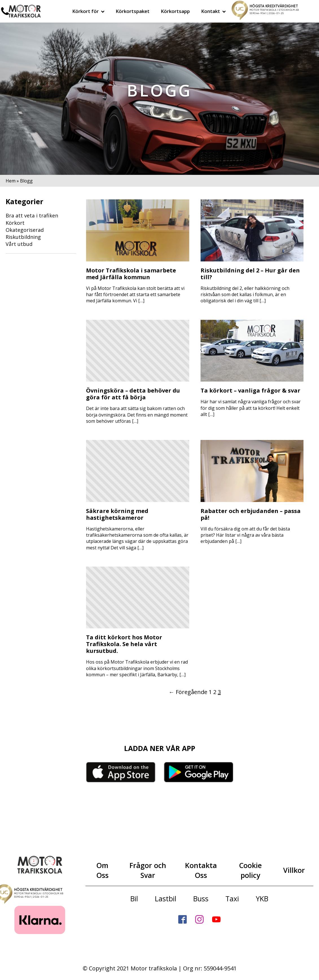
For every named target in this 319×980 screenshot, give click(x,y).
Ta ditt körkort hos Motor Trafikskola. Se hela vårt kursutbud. (124, 644)
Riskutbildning (23, 237)
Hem (11, 181)
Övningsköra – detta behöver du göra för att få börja (133, 394)
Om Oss (103, 870)
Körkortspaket (133, 11)
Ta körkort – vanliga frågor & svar (250, 391)
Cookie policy (250, 870)
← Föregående (188, 692)
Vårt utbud (19, 244)
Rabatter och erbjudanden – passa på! (251, 514)
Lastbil (166, 898)
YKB (262, 898)
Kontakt (214, 11)
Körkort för (88, 11)
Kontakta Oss (201, 870)
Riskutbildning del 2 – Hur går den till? (250, 274)
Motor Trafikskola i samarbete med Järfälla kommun (131, 274)
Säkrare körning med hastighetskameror (117, 514)
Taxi (232, 898)
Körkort (15, 223)
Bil (134, 898)
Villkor (294, 870)
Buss (201, 898)
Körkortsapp (175, 11)
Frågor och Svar (148, 870)
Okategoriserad (25, 230)
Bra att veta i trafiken (32, 215)
